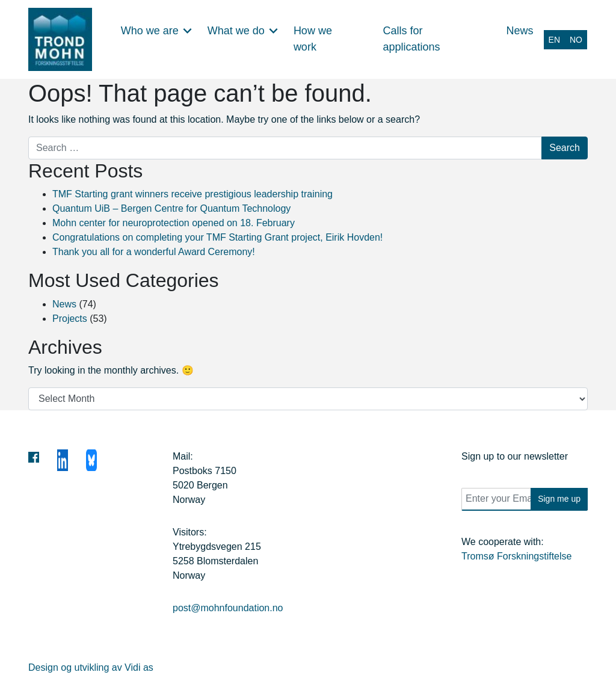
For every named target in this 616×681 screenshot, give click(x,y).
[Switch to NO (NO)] (576, 39)
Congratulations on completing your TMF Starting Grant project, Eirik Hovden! (217, 237)
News (64, 304)
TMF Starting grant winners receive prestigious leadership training (192, 194)
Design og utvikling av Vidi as (91, 667)
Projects (70, 319)
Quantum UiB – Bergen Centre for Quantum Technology (171, 208)
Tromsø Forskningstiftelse (516, 556)
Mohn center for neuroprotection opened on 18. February (174, 223)
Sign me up (559, 499)
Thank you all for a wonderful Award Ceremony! (154, 252)
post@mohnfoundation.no (228, 608)
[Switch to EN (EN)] (554, 39)
